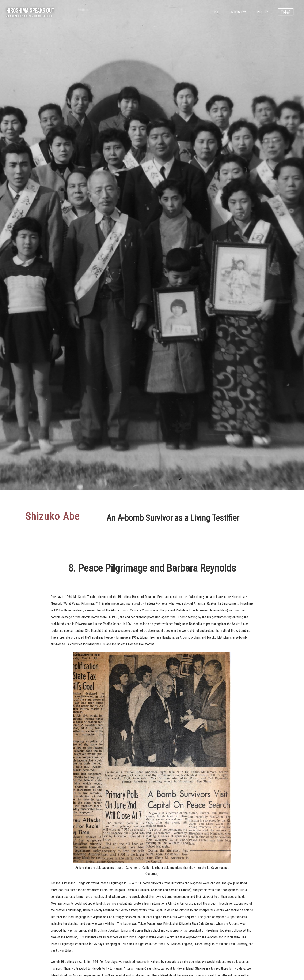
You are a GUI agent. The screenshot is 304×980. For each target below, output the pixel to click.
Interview (238, 12)
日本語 (286, 12)
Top (216, 12)
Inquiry (262, 12)
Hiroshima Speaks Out (30, 10)
